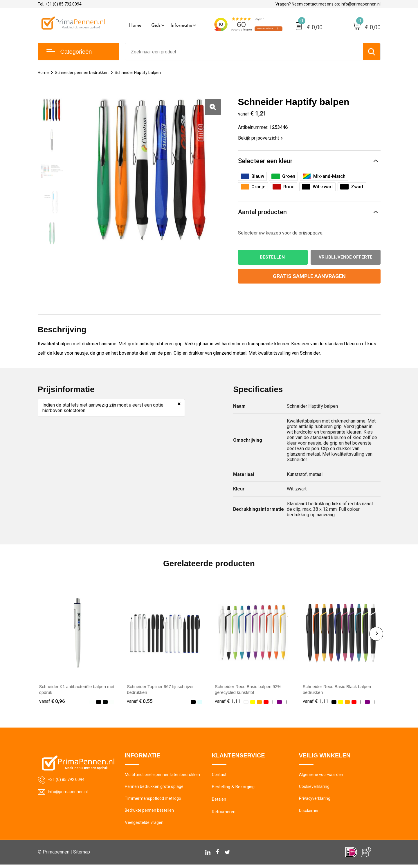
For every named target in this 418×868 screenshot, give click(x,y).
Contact (220, 776)
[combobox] (244, 52)
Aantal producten (263, 212)
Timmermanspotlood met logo (154, 801)
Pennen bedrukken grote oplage (155, 788)
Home (135, 26)
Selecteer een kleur (265, 161)
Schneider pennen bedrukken (83, 73)
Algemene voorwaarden (322, 776)
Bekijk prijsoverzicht (260, 138)
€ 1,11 (228, 702)
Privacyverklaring (315, 801)
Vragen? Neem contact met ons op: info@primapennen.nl (328, 4)
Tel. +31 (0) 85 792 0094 (60, 4)
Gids (156, 26)
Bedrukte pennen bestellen (150, 813)
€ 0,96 (52, 702)
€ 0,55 (140, 702)
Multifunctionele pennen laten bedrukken (163, 776)
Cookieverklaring (315, 788)
